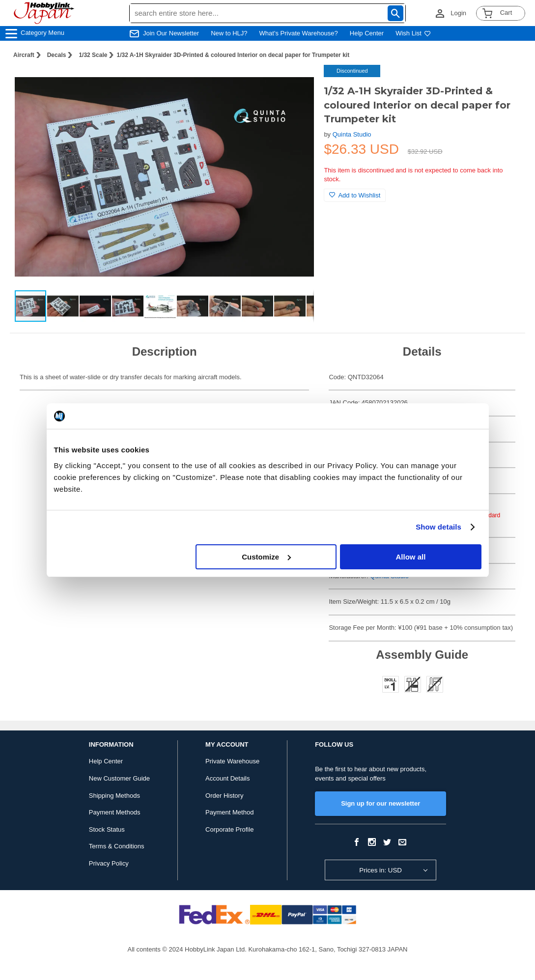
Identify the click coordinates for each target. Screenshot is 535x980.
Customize (266, 557)
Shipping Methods (114, 796)
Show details (438, 527)
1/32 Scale (93, 55)
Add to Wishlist (355, 195)
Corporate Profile (229, 829)
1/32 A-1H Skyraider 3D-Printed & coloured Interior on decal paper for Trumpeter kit (233, 55)
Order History (224, 796)
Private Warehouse (232, 761)
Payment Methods (115, 812)
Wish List (413, 33)
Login (458, 13)
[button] (296, 83)
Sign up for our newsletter (380, 803)
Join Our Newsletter (171, 33)
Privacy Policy (109, 863)
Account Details (227, 778)
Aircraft (24, 55)
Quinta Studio (352, 134)
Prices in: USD (380, 870)
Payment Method (229, 812)
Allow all (411, 557)
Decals (57, 55)
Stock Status (107, 829)
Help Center (367, 33)
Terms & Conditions (117, 846)
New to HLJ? (229, 33)
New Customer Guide (119, 778)
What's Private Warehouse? (299, 33)
